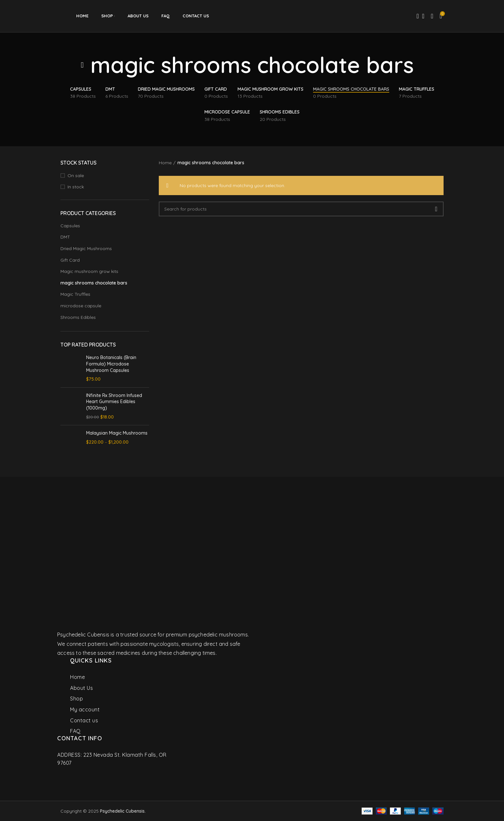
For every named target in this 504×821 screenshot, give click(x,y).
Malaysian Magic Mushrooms (117, 433)
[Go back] (82, 65)
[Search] (416, 16)
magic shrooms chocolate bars (94, 283)
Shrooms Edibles (78, 317)
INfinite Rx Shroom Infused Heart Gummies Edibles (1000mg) (114, 402)
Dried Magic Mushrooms (86, 248)
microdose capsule (81, 306)
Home (165, 163)
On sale (76, 176)
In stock (76, 187)
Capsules (70, 226)
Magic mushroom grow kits (89, 271)
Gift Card (70, 260)
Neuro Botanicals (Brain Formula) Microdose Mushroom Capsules (111, 364)
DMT (65, 237)
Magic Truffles (75, 294)
